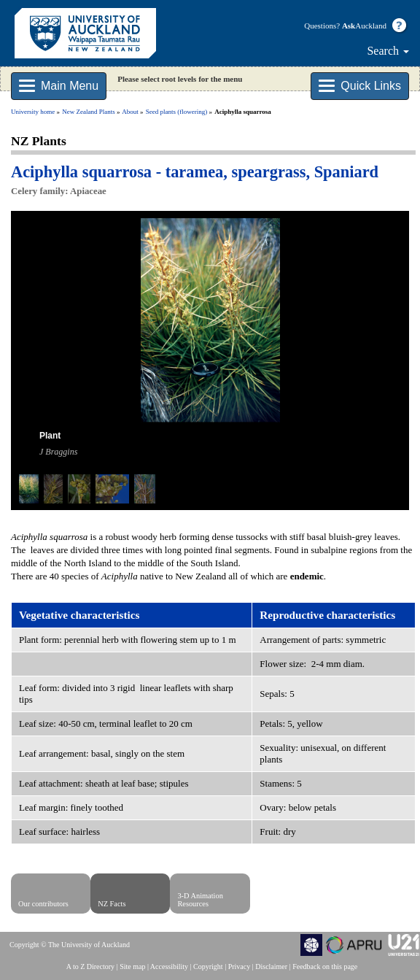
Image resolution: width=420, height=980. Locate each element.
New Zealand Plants (88, 112)
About (130, 112)
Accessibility (169, 967)
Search (388, 51)
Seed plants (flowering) (176, 112)
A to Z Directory (90, 967)
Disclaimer (271, 967)
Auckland (364, 26)
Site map (132, 967)
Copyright (208, 967)
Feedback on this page (325, 967)
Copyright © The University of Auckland (70, 945)
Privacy (240, 967)
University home (33, 112)
